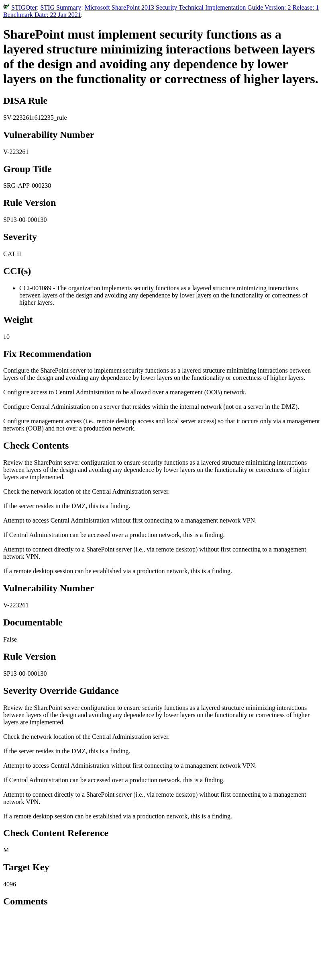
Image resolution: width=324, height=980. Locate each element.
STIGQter (24, 7)
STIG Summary (61, 7)
